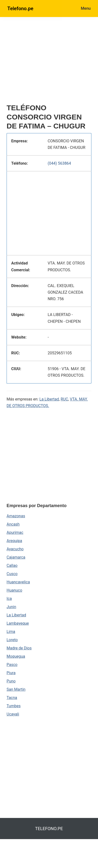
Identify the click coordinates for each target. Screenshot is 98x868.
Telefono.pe (20, 9)
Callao (12, 566)
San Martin (16, 689)
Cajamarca (16, 557)
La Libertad (49, 399)
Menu (86, 8)
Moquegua (16, 656)
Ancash (13, 524)
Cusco (12, 574)
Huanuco (14, 590)
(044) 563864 (59, 163)
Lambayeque (18, 623)
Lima (11, 632)
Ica (9, 599)
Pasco (12, 665)
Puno (11, 681)
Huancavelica (18, 582)
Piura (11, 673)
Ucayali (13, 714)
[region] (52, 62)
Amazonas (16, 516)
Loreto (12, 640)
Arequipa (14, 541)
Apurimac (15, 532)
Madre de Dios (19, 648)
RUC (64, 399)
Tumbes (14, 706)
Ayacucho (15, 549)
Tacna (12, 698)
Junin (11, 607)
